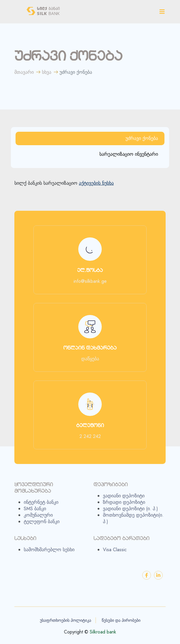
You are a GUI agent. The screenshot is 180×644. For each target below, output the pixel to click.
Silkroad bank (103, 632)
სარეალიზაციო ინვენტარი (129, 154)
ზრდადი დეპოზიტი (124, 505)
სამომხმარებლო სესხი (49, 552)
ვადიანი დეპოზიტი (124, 499)
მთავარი (24, 72)
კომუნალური (38, 518)
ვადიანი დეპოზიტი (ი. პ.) (130, 511)
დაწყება (90, 359)
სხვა (47, 72)
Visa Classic (115, 552)
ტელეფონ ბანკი (42, 524)
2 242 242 (90, 436)
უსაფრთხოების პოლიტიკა (66, 620)
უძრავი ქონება (142, 138)
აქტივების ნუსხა (96, 183)
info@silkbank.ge (90, 281)
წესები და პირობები (121, 620)
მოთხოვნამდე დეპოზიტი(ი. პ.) (133, 521)
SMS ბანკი (35, 511)
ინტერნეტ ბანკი (41, 505)
